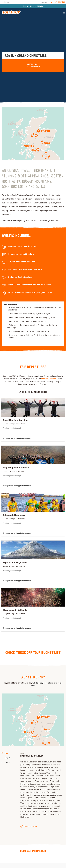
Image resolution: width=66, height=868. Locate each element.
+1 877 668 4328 (58, 2)
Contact (44, 2)
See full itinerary (29, 826)
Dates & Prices (33, 66)
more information (49, 379)
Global (5, 2)
